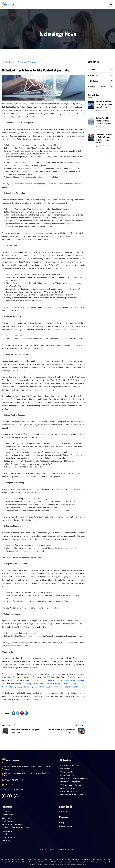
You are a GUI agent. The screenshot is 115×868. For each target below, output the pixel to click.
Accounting (7, 811)
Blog (61, 823)
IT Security (101, 75)
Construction (8, 815)
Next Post (79, 725)
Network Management (71, 782)
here (14, 174)
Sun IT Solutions (50, 677)
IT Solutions (101, 81)
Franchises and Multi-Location (15, 828)
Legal (4, 834)
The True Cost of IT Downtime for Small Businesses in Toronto (103, 121)
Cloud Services (67, 775)
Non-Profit (7, 841)
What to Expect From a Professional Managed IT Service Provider (104, 104)
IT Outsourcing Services (55, 687)
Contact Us (65, 811)
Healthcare (7, 831)
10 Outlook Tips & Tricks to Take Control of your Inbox (36, 70)
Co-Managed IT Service (71, 785)
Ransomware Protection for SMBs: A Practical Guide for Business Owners (104, 138)
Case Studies (65, 826)
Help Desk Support (69, 788)
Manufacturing (9, 837)
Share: (7, 713)
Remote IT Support (76, 687)
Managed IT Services (28, 62)
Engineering (7, 821)
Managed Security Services (73, 680)
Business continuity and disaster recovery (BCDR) (36, 684)
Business (101, 70)
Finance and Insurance (12, 824)
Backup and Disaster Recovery (74, 778)
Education (6, 818)
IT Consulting (39, 687)
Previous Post (9, 725)
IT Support (65, 769)
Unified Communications (72, 795)
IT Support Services (24, 687)
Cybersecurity (67, 772)
